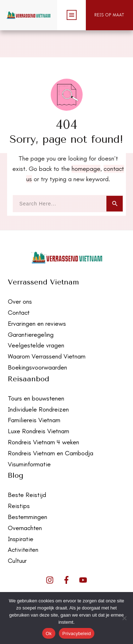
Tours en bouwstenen (36, 371)
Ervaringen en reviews (37, 297)
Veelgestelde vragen (36, 318)
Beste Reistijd (27, 468)
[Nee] (124, 618)
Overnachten (25, 501)
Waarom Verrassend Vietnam (47, 329)
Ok (49, 633)
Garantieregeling (31, 307)
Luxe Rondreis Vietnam (38, 404)
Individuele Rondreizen (38, 382)
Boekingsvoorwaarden (37, 340)
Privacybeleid (77, 633)
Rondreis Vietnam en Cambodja (51, 426)
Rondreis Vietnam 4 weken (43, 415)
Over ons (20, 274)
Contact (19, 286)
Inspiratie (21, 512)
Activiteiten (23, 523)
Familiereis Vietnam (34, 393)
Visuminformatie (29, 437)
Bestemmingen (27, 490)
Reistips (19, 479)
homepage (86, 142)
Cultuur (17, 534)
